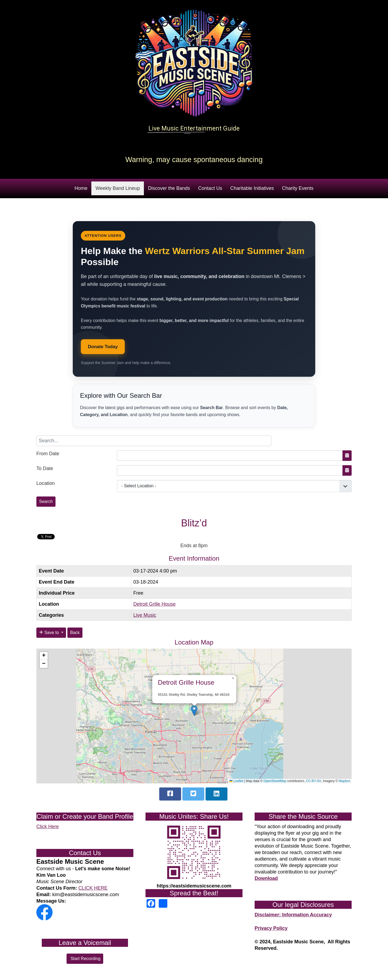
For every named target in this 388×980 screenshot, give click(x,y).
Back (75, 633)
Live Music (145, 615)
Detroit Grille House (155, 604)
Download (266, 878)
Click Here (48, 827)
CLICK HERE (93, 888)
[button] (194, 710)
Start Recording (85, 959)
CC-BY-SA (314, 781)
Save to (50, 633)
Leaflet (236, 781)
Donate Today (103, 347)
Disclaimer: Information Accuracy (293, 915)
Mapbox (344, 781)
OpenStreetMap (275, 781)
